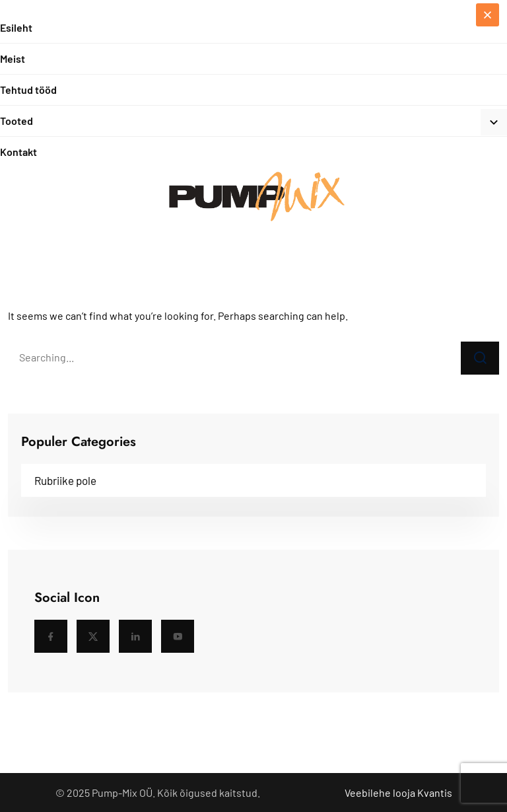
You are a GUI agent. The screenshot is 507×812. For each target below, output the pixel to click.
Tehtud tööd (28, 90)
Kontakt (18, 152)
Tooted (17, 121)
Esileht (16, 27)
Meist (13, 58)
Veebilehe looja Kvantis (398, 793)
